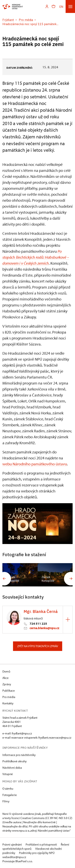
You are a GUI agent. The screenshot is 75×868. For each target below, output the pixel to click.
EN (61, 6)
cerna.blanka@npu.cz (44, 628)
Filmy (6, 801)
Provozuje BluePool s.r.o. (17, 861)
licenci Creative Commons (28, 818)
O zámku (8, 788)
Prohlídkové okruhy (14, 761)
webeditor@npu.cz (14, 857)
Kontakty (8, 703)
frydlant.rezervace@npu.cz (55, 737)
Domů (6, 671)
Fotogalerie (10, 795)
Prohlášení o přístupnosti (42, 844)
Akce (5, 678)
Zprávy (7, 684)
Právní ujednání (12, 844)
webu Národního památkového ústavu (35, 464)
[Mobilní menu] (70, 6)
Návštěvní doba (12, 768)
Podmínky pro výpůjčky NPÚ (37, 853)
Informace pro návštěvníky (19, 755)
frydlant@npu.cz (22, 733)
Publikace (9, 690)
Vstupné (8, 774)
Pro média (9, 697)
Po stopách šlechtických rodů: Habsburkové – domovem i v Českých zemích (36, 257)
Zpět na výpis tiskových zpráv (38, 646)
